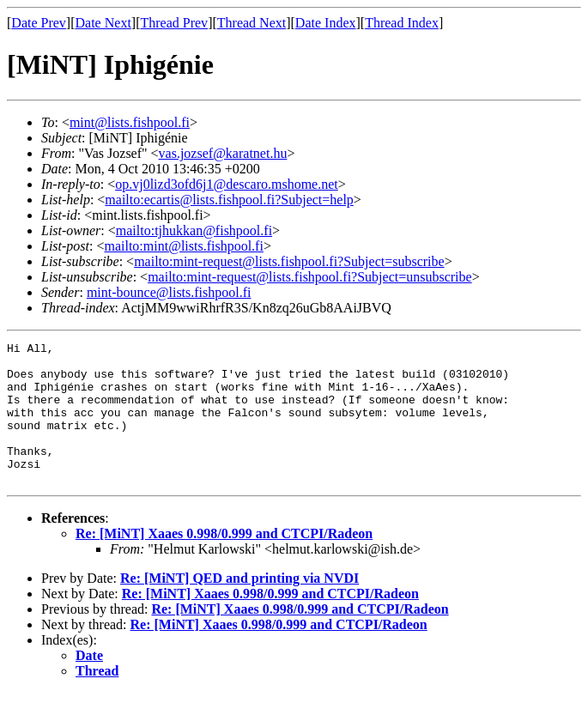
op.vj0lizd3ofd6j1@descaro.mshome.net (227, 184)
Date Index (326, 23)
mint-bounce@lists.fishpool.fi (169, 292)
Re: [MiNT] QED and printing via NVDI (239, 606)
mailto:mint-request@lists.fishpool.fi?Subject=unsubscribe (309, 277)
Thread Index (402, 23)
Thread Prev (174, 23)
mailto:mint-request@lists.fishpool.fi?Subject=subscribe (289, 261)
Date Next (103, 23)
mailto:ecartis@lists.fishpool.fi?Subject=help (229, 200)
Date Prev (39, 23)
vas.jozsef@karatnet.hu (223, 153)
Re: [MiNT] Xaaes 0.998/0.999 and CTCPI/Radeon (224, 562)
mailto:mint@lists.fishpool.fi (183, 246)
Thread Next (252, 23)
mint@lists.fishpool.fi (130, 122)
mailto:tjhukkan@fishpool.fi (194, 230)
